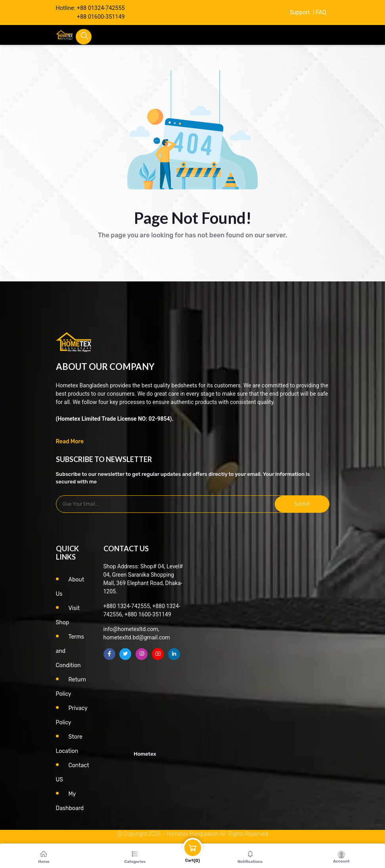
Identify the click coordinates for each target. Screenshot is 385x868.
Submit (302, 504)
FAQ (321, 13)
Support (300, 13)
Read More (70, 442)
